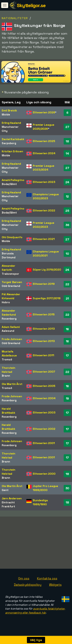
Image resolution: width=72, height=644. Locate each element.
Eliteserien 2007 (44, 372)
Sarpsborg (9, 143)
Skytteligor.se (31, 5)
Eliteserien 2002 (44, 429)
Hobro (6, 302)
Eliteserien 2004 (44, 398)
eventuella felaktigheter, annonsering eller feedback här (35, 612)
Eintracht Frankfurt (8, 504)
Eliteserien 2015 (44, 314)
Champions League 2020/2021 (46, 253)
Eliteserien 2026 (44, 112)
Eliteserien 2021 (44, 239)
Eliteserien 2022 (44, 210)
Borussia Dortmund (9, 255)
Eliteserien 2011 (43, 355)
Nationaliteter (15, 18)
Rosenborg (9, 319)
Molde (6, 114)
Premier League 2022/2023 (44, 225)
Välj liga (36, 640)
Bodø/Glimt (9, 184)
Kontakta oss (47, 580)
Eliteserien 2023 (44, 182)
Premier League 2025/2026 (44, 127)
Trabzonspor (10, 274)
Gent (5, 490)
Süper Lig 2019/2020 (47, 270)
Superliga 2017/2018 (47, 298)
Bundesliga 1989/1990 (40, 502)
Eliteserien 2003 (44, 412)
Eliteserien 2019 (44, 284)
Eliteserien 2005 (44, 386)
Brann (6, 376)
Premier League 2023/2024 (44, 168)
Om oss (24, 580)
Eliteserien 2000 (44, 474)
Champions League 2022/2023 (46, 196)
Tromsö (7, 359)
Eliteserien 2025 (44, 141)
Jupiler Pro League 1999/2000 (45, 488)
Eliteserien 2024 (44, 153)
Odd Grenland (11, 286)
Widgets (55, 586)
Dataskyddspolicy (28, 586)
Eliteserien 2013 (44, 329)
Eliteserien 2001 (44, 443)
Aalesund (8, 331)
